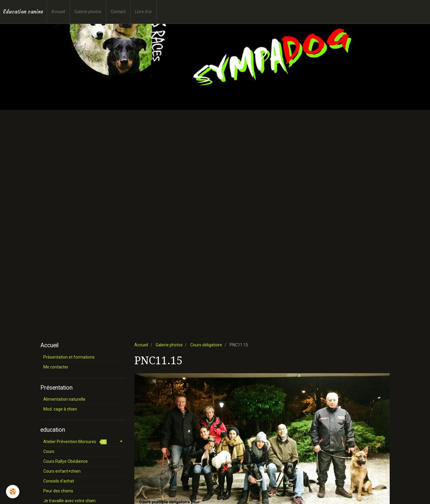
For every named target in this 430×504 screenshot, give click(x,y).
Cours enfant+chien (62, 471)
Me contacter (56, 367)
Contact (118, 12)
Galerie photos (88, 12)
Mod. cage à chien (60, 409)
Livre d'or (143, 12)
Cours (49, 451)
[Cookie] (13, 492)
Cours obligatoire (206, 345)
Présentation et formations (69, 357)
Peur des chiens (58, 491)
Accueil (58, 12)
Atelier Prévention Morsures (75, 442)
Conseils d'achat (59, 481)
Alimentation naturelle (64, 399)
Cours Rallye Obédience (66, 461)
